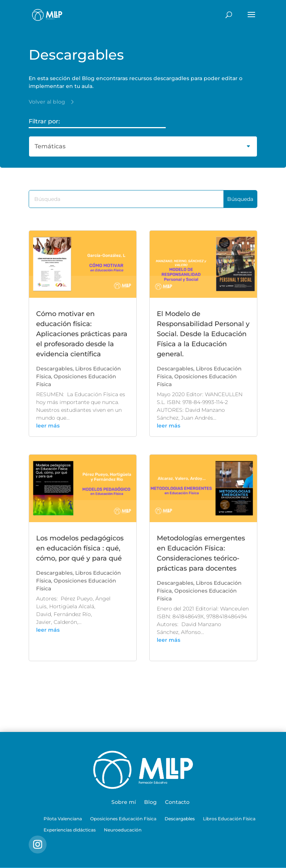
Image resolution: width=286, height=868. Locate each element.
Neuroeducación (123, 830)
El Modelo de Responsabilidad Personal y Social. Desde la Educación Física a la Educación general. (203, 334)
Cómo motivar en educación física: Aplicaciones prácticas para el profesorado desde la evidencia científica (82, 334)
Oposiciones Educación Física (123, 819)
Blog (150, 802)
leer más (48, 426)
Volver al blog (47, 102)
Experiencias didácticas (70, 830)
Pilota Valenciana (63, 819)
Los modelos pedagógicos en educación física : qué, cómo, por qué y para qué (80, 548)
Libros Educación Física (229, 819)
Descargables (54, 369)
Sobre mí (124, 802)
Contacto (177, 802)
